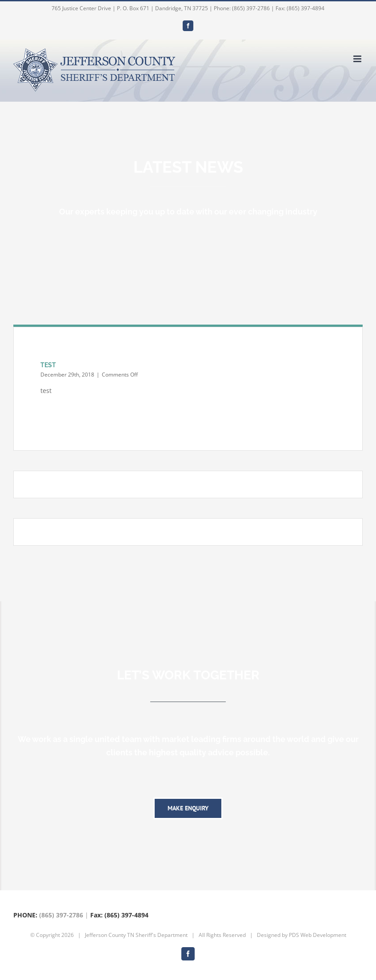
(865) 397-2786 (61, 915)
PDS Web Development (318, 935)
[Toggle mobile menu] (358, 59)
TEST (48, 365)
